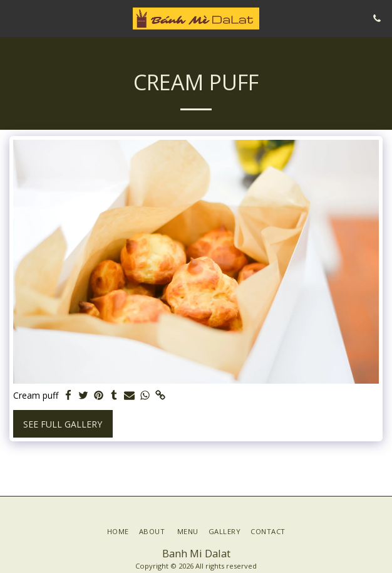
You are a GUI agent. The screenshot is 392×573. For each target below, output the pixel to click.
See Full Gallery (63, 424)
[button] (14, 18)
